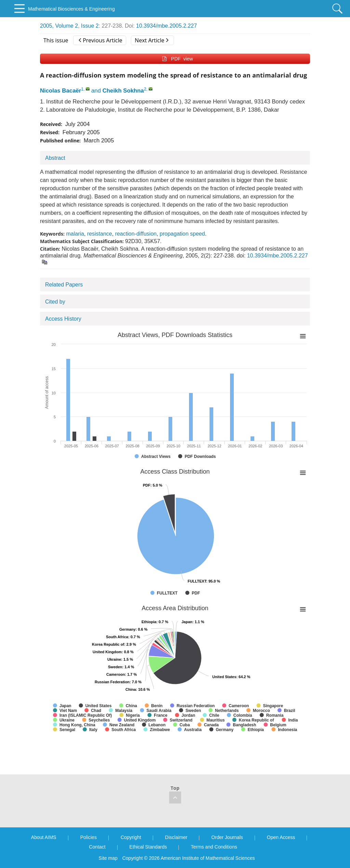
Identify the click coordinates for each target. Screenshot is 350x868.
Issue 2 (90, 26)
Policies (89, 837)
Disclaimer (176, 837)
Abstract (55, 158)
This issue (56, 40)
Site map (108, 858)
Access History (63, 319)
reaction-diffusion (136, 234)
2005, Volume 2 (59, 26)
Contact (97, 847)
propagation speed (182, 234)
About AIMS (44, 837)
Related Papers (64, 285)
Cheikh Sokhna (123, 91)
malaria (75, 234)
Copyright (131, 837)
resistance (100, 234)
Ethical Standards (148, 847)
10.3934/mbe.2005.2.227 (166, 26)
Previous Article (100, 40)
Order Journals (227, 837)
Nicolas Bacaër (60, 91)
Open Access (281, 837)
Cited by (55, 302)
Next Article (151, 40)
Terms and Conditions (214, 847)
